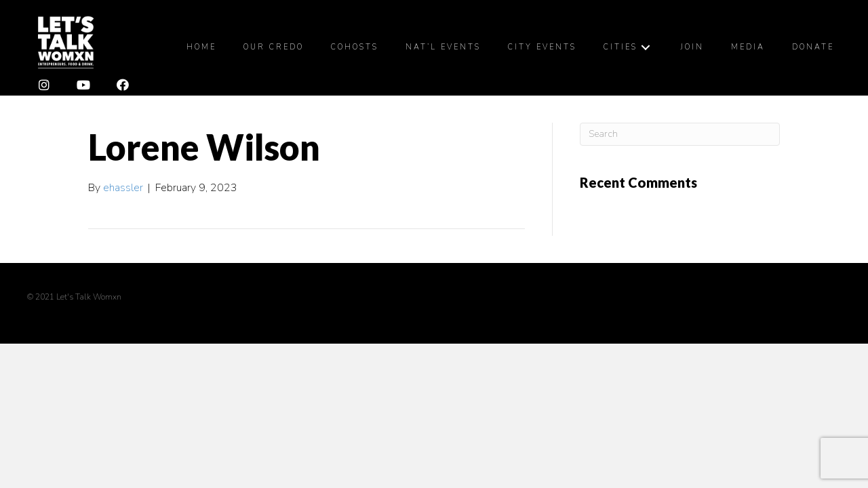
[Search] (680, 138)
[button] (44, 89)
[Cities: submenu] (646, 49)
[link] (201, 49)
